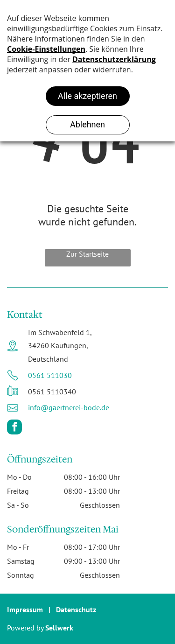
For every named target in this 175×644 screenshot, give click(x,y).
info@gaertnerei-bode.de (69, 407)
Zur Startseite (87, 254)
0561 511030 (50, 375)
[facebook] (14, 428)
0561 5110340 (52, 392)
